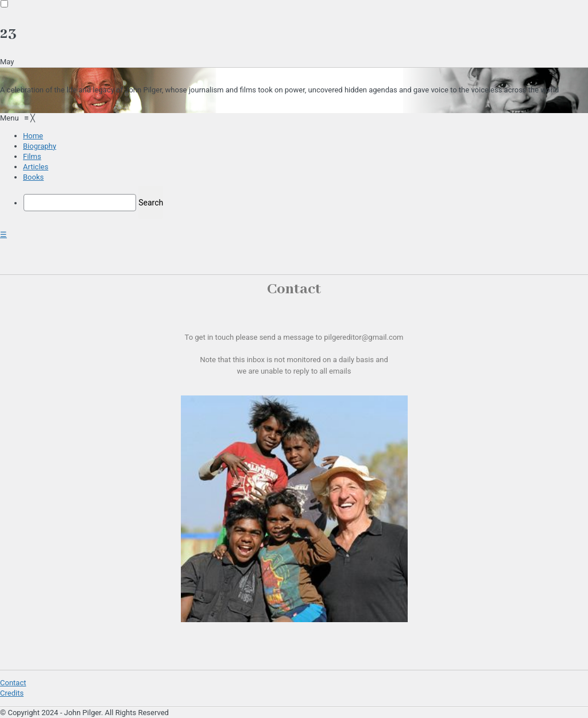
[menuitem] (33, 136)
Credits (12, 693)
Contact (13, 683)
